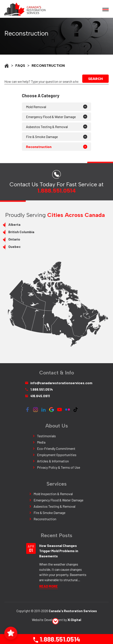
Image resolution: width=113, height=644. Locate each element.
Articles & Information (53, 461)
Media (41, 442)
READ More (48, 586)
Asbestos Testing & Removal (47, 127)
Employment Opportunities (57, 455)
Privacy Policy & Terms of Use (59, 467)
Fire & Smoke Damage (42, 137)
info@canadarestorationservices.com (56, 383)
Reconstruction (39, 147)
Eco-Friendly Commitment (56, 448)
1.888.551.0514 (56, 639)
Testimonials (46, 436)
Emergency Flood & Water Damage (51, 117)
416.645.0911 (37, 396)
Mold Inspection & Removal (53, 494)
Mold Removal (36, 107)
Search (96, 79)
